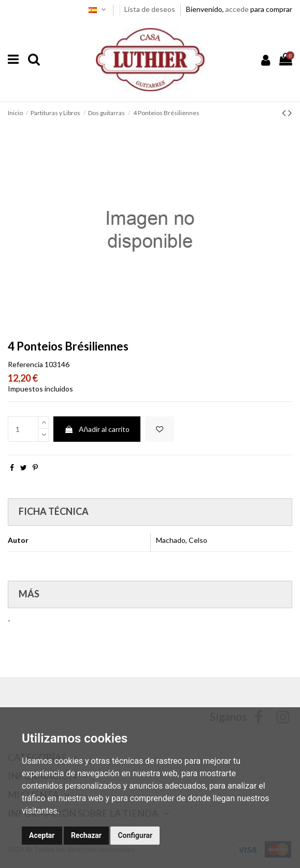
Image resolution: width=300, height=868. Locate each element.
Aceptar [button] (42, 835)
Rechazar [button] (86, 835)
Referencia (25, 364)
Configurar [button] (135, 835)
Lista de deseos (151, 9)
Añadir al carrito (97, 429)
